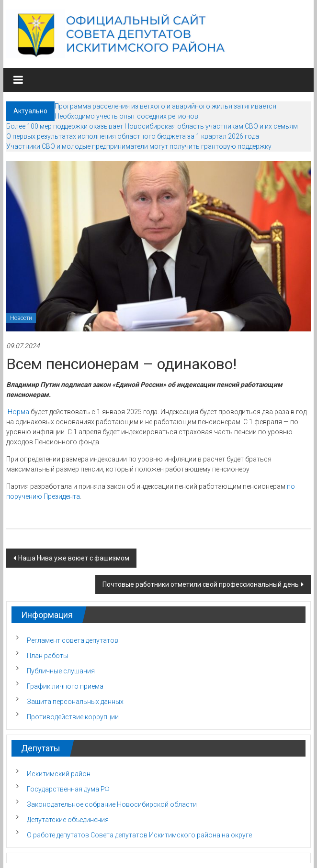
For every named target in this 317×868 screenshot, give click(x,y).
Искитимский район (59, 774)
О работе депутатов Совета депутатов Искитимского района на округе (139, 835)
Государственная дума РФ (68, 789)
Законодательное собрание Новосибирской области (112, 804)
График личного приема (65, 686)
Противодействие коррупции (73, 717)
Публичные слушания (61, 671)
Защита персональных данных (75, 702)
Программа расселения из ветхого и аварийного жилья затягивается (165, 106)
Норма (18, 412)
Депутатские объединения (68, 820)
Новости (21, 318)
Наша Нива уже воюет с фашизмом (74, 558)
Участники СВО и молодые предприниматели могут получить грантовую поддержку (139, 146)
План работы (47, 656)
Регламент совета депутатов (73, 640)
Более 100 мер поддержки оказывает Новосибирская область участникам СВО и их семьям (152, 126)
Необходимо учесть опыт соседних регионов (126, 116)
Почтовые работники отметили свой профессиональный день (201, 584)
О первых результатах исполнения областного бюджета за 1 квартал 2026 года (133, 136)
